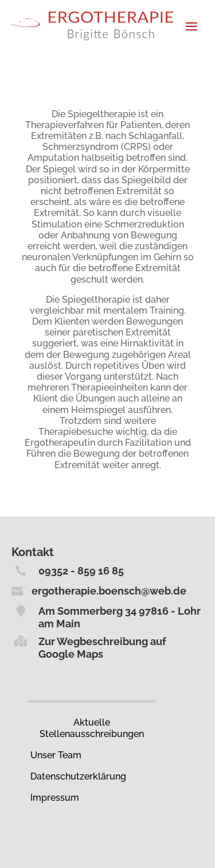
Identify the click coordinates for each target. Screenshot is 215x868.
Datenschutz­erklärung (78, 776)
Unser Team (56, 755)
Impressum (55, 798)
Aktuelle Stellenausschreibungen (92, 728)
